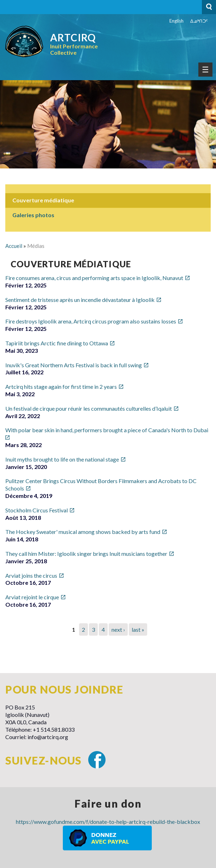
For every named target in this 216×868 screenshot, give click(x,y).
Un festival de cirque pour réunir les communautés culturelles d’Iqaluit (89, 408)
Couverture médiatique (43, 200)
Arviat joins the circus (31, 575)
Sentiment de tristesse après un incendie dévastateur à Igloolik (80, 300)
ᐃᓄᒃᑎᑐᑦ (199, 21)
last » (138, 629)
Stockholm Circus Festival (37, 510)
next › (118, 629)
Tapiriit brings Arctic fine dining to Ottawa (57, 343)
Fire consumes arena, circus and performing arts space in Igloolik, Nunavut (94, 278)
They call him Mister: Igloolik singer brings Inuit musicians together (86, 554)
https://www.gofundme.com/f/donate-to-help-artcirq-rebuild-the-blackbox (108, 822)
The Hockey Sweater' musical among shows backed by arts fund (83, 532)
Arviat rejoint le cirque (32, 597)
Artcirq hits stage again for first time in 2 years (61, 387)
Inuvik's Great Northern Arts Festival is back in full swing (74, 365)
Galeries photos (33, 215)
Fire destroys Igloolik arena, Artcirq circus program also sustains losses (91, 321)
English (176, 21)
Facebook (97, 760)
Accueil (14, 246)
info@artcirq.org (48, 737)
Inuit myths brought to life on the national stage (62, 459)
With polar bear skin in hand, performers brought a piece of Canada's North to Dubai (107, 430)
